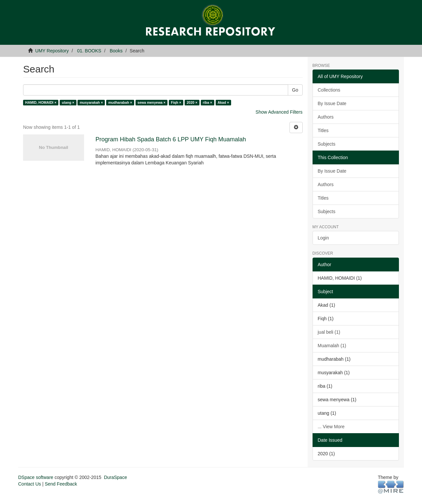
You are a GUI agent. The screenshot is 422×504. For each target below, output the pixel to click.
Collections (329, 90)
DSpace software (36, 477)
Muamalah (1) (332, 346)
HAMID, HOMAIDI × (41, 102)
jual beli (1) (329, 332)
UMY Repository (52, 51)
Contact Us (30, 484)
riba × (207, 102)
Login (323, 238)
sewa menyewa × (151, 102)
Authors (326, 117)
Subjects (327, 144)
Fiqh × (176, 102)
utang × (68, 102)
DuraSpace (115, 477)
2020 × (192, 102)
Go (295, 90)
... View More (331, 427)
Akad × (223, 102)
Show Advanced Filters (279, 112)
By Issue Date (332, 103)
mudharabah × (120, 102)
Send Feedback (61, 484)
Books (116, 51)
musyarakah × (91, 102)
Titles (323, 130)
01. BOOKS (89, 51)
